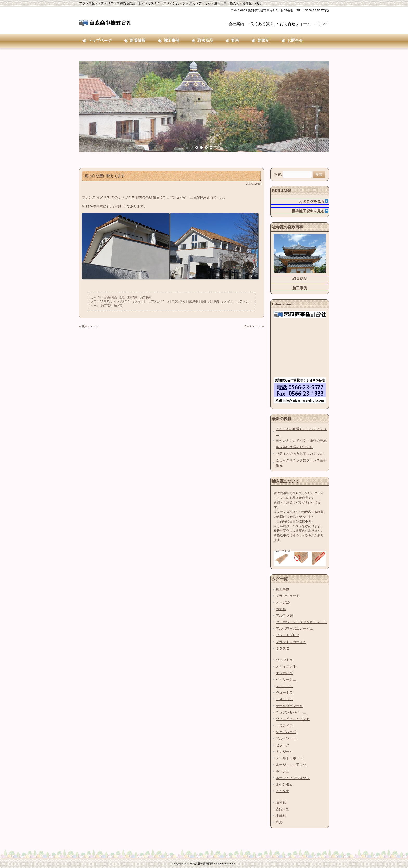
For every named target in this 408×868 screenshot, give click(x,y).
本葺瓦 (281, 816)
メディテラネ (286, 666)
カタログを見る (314, 201)
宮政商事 (132, 297)
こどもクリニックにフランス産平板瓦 (301, 463)
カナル (281, 609)
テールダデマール (289, 706)
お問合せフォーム (295, 24)
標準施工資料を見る (310, 211)
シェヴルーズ (286, 732)
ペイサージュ (286, 680)
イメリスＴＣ (122, 301)
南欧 (122, 297)
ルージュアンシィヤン (293, 778)
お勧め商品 (110, 297)
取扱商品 (300, 279)
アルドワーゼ (286, 738)
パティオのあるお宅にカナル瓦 (299, 454)
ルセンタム (284, 784)
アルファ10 (284, 616)
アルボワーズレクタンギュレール (301, 622)
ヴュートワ (284, 693)
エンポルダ (284, 673)
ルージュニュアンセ (291, 765)
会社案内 (236, 24)
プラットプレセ (288, 635)
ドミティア (284, 725)
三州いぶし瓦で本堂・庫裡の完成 (301, 441)
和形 (279, 822)
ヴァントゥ (284, 660)
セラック (283, 745)
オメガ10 (138, 301)
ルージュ (283, 771)
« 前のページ (89, 326)
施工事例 (145, 297)
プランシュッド (288, 596)
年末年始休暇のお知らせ (294, 447)
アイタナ (283, 791)
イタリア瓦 (105, 301)
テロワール (284, 686)
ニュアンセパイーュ (158, 301)
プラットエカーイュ (291, 642)
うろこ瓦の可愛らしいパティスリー (301, 432)
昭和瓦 (281, 802)
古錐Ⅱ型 (283, 809)
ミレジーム (284, 752)
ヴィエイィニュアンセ (293, 719)
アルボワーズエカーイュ (294, 629)
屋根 (203, 301)
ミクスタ (283, 648)
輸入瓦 (118, 306)
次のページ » (254, 326)
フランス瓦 (178, 301)
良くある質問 (262, 24)
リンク (323, 24)
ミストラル (284, 699)
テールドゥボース (289, 758)
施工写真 (106, 306)
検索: (278, 174)
